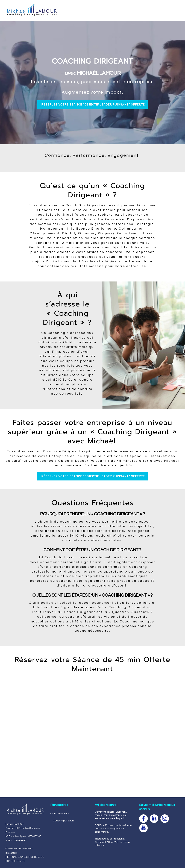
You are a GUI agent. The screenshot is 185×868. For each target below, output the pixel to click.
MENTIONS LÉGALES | (17, 857)
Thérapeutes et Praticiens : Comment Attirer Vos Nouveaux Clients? (112, 842)
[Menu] (174, 5)
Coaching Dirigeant (64, 821)
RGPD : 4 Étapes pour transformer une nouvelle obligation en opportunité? (114, 829)
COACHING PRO (60, 813)
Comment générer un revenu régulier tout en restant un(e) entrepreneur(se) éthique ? (111, 815)
